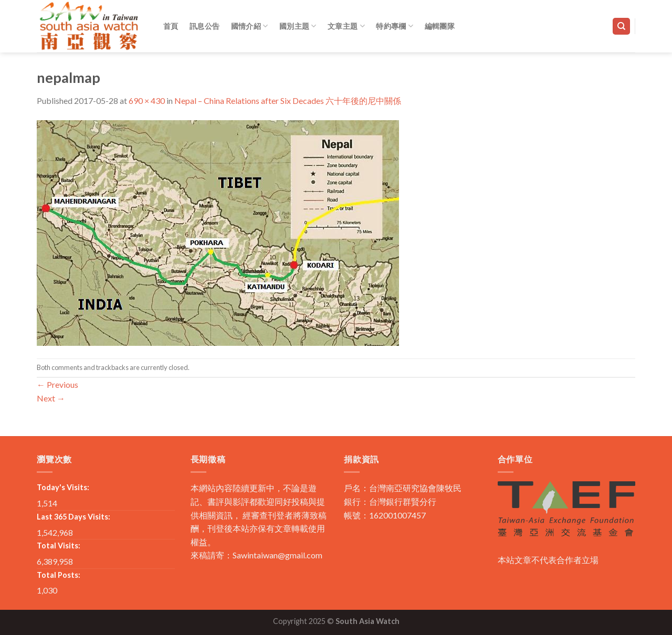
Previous (57, 384)
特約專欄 (395, 26)
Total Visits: (59, 546)
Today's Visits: (63, 487)
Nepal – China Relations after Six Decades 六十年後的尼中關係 (288, 100)
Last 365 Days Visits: (73, 517)
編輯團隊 (440, 26)
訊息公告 (204, 26)
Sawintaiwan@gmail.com (277, 555)
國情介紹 (250, 26)
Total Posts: (59, 575)
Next (51, 398)
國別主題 (298, 26)
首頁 (171, 26)
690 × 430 (147, 100)
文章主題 (346, 26)
